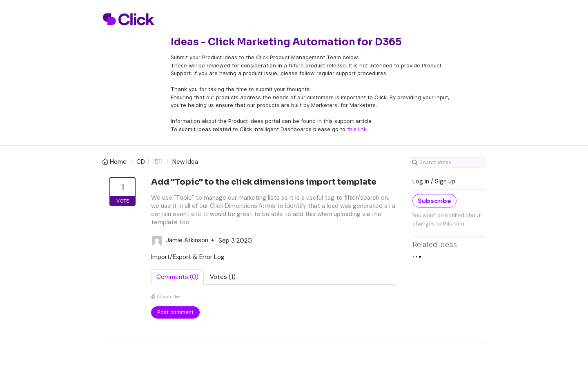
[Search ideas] (447, 163)
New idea (185, 162)
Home (115, 162)
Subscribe (434, 201)
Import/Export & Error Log (188, 257)
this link (357, 129)
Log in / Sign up (434, 181)
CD (141, 162)
